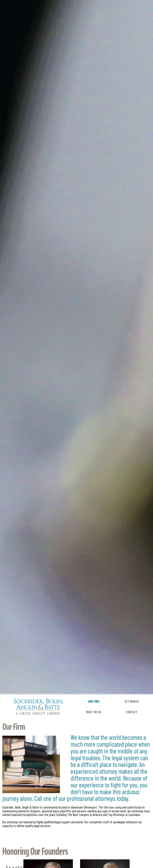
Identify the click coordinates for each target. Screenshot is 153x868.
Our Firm (94, 701)
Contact (132, 712)
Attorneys (132, 701)
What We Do (94, 712)
